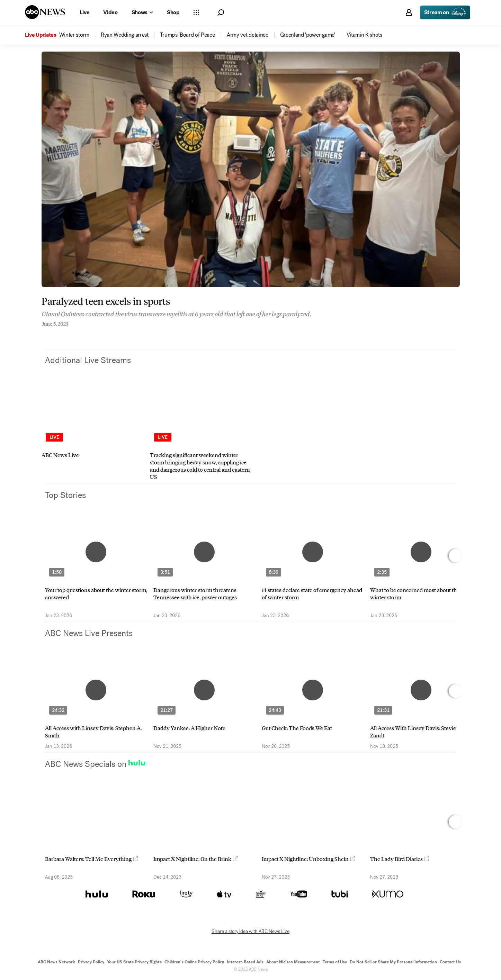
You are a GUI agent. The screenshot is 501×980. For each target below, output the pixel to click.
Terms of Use (335, 962)
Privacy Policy (91, 962)
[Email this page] (71, 333)
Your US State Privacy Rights (134, 962)
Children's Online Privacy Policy (194, 962)
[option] (93, 434)
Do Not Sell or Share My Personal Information (393, 962)
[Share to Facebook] (43, 333)
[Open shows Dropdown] (142, 12)
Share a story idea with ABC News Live (250, 932)
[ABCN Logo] (45, 12)
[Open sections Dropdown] (196, 12)
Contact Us (450, 962)
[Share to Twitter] (57, 333)
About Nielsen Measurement (293, 962)
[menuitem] (74, 35)
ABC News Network (56, 962)
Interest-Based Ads (245, 962)
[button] (221, 13)
